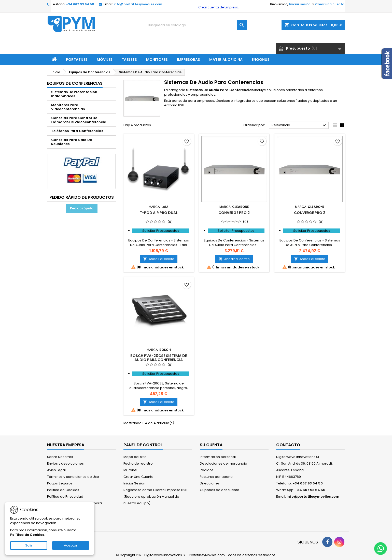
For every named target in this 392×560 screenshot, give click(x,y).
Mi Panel (130, 470)
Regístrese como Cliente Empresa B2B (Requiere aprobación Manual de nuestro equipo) (155, 497)
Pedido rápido (82, 208)
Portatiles (77, 60)
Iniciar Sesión (134, 483)
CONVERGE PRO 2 (234, 213)
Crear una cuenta (330, 4)
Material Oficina (226, 60)
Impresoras (188, 60)
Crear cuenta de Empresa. (218, 7)
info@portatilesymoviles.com (138, 4)
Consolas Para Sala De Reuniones (72, 142)
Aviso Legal (56, 470)
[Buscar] (196, 25)
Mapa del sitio (135, 457)
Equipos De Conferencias (75, 83)
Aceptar (71, 545)
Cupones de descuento (220, 490)
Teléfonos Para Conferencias (77, 131)
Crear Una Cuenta (138, 477)
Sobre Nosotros (60, 457)
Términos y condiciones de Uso (73, 477)
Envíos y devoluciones (65, 463)
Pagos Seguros (60, 483)
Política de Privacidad (65, 497)
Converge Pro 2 (310, 213)
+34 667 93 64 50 (80, 4)
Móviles (105, 60)
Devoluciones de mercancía (223, 463)
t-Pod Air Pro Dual (159, 213)
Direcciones (210, 483)
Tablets (129, 60)
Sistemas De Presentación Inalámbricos (74, 94)
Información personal (218, 457)
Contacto (288, 445)
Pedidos (207, 470)
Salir (29, 545)
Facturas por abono (216, 477)
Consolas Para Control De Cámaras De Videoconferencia (79, 120)
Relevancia (299, 125)
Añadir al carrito (159, 259)
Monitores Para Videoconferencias (68, 107)
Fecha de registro (138, 463)
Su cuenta (211, 445)
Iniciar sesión (300, 4)
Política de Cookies (63, 490)
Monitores (157, 60)
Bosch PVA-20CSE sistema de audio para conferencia (159, 358)
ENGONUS (261, 60)
